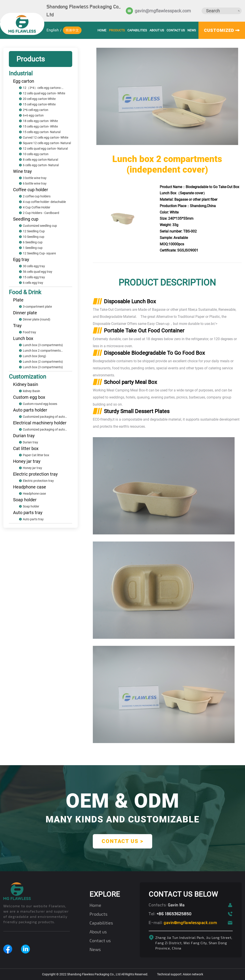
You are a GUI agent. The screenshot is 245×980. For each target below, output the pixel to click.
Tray (17, 326)
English (53, 30)
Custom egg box (29, 397)
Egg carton (24, 81)
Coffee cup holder (31, 190)
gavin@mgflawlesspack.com (157, 11)
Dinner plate (25, 313)
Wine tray (22, 171)
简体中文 (72, 30)
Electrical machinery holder (40, 423)
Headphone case (30, 487)
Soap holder (25, 500)
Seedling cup (26, 219)
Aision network (193, 974)
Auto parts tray (28, 513)
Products (117, 30)
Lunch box (23, 338)
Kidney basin (26, 384)
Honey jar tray (27, 461)
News (192, 30)
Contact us (176, 30)
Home (95, 905)
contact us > (123, 841)
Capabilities (137, 30)
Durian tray (24, 436)
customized (222, 30)
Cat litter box (26, 448)
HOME (102, 30)
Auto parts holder (30, 410)
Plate (18, 300)
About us (157, 30)
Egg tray (21, 259)
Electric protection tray (35, 474)
